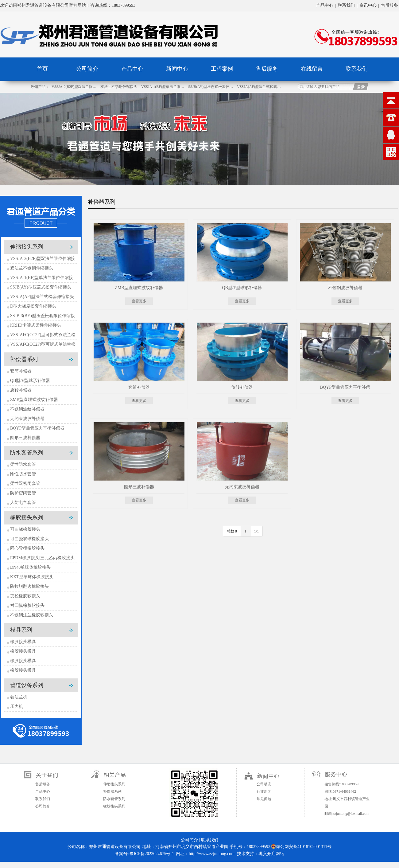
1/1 (256, 531)
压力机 (17, 707)
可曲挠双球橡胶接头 (29, 539)
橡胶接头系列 (27, 517)
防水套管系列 (27, 453)
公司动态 (264, 784)
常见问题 (264, 799)
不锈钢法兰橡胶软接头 (32, 615)
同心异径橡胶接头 (27, 548)
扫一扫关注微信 (194, 793)
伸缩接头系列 (27, 247)
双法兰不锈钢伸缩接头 (119, 87)
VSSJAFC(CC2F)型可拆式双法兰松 (43, 335)
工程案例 (222, 69)
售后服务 (389, 5)
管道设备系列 (27, 685)
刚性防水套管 (23, 474)
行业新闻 (264, 791)
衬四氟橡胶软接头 (27, 605)
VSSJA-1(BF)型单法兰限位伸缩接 (42, 278)
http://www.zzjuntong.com (212, 854)
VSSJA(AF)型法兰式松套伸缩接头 (42, 297)
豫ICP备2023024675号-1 (152, 854)
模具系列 (21, 630)
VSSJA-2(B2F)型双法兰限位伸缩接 (43, 259)
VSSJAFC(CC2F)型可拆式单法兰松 (43, 344)
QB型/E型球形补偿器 (30, 381)
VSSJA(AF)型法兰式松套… (259, 87)
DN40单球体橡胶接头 (30, 567)
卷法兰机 (19, 697)
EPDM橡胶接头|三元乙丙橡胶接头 (42, 558)
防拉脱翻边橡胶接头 (29, 586)
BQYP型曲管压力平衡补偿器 (37, 428)
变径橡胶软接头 (25, 596)
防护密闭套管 (23, 493)
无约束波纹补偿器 (27, 419)
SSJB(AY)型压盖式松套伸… (211, 87)
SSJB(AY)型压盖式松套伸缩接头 (41, 287)
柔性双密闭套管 (25, 483)
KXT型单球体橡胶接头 (32, 577)
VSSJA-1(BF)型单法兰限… (163, 87)
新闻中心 (177, 69)
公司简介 (87, 69)
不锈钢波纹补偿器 (27, 409)
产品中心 (325, 5)
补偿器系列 (24, 359)
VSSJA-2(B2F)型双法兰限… (74, 87)
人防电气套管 (23, 503)
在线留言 (312, 69)
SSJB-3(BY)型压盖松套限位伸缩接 (43, 316)
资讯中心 (368, 5)
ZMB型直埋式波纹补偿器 (34, 400)
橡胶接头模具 (23, 642)
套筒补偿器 (21, 371)
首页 (42, 69)
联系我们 (346, 5)
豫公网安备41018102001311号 (301, 846)
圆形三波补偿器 (25, 438)
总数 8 (232, 531)
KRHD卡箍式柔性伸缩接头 (36, 325)
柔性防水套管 (23, 464)
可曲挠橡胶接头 (25, 529)
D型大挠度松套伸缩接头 (33, 306)
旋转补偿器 (21, 390)
